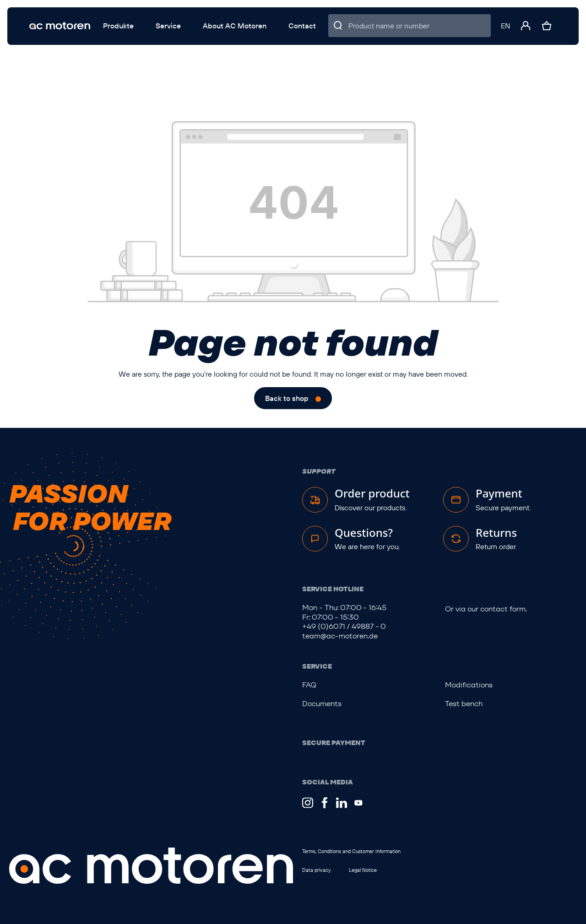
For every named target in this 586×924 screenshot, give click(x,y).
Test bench (464, 704)
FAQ (309, 685)
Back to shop (287, 398)
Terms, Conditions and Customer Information (351, 851)
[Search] (338, 26)
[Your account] (526, 26)
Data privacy (316, 870)
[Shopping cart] (547, 26)
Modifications (469, 685)
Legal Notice (363, 870)
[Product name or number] (420, 26)
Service (317, 666)
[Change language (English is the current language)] (505, 26)
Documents (322, 704)
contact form (503, 609)
